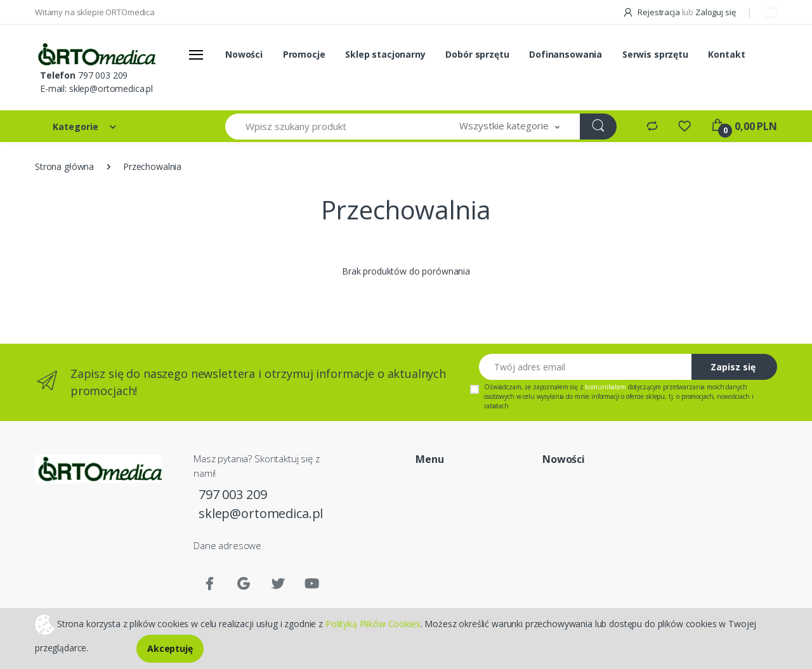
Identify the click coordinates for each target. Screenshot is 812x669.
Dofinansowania (566, 54)
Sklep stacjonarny (385, 54)
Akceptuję (170, 648)
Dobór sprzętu (477, 54)
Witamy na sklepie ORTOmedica (95, 12)
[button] (509, 127)
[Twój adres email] (586, 367)
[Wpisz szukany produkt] (332, 127)
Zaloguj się (715, 12)
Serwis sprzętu (655, 54)
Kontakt (726, 54)
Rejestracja (652, 12)
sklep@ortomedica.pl (111, 88)
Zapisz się (733, 367)
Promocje (304, 54)
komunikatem (605, 387)
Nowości (244, 54)
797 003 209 (103, 75)
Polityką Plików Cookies (373, 623)
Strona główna (64, 166)
